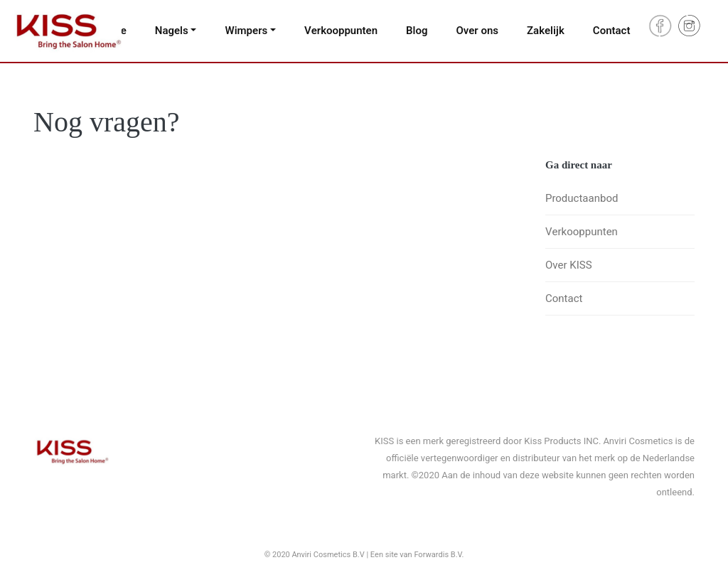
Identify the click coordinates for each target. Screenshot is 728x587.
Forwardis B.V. (439, 555)
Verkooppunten (341, 31)
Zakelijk (546, 31)
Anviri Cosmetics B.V (328, 555)
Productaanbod (582, 198)
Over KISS (569, 265)
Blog (417, 31)
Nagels (172, 31)
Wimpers (246, 31)
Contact (612, 31)
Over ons (477, 31)
